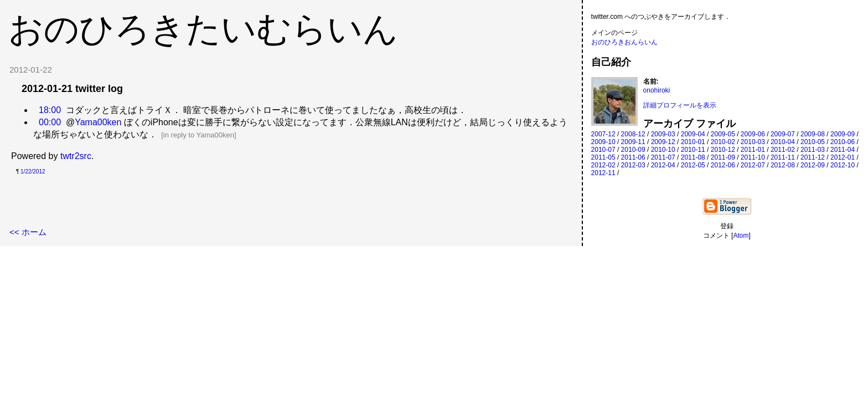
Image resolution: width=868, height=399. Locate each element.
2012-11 (603, 173)
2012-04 (663, 165)
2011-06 (633, 157)
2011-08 (693, 157)
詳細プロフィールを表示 (680, 105)
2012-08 (783, 165)
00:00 (50, 122)
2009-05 (723, 134)
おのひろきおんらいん (624, 42)
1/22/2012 (33, 172)
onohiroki (657, 90)
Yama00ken (98, 122)
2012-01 (843, 157)
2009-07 (783, 134)
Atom (741, 236)
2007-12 (603, 134)
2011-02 (783, 150)
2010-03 (753, 142)
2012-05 (693, 165)
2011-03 (813, 150)
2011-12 (813, 157)
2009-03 (663, 134)
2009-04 (693, 134)
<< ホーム (28, 232)
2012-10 (843, 165)
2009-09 (843, 134)
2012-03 (633, 165)
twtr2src (76, 156)
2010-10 (663, 150)
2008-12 (633, 134)
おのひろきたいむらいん (203, 29)
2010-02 (723, 142)
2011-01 (753, 150)
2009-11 (633, 142)
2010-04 (783, 142)
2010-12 (723, 150)
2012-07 (753, 165)
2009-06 (753, 134)
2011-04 (843, 150)
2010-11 (693, 150)
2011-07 (663, 157)
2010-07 (603, 150)
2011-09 (723, 157)
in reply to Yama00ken (199, 135)
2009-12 (663, 142)
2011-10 (753, 157)
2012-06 (723, 165)
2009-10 (603, 142)
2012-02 (603, 165)
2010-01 (693, 142)
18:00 (50, 110)
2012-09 (813, 165)
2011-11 (783, 157)
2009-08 (813, 134)
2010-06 (843, 142)
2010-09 (633, 150)
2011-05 (603, 157)
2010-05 (813, 142)
